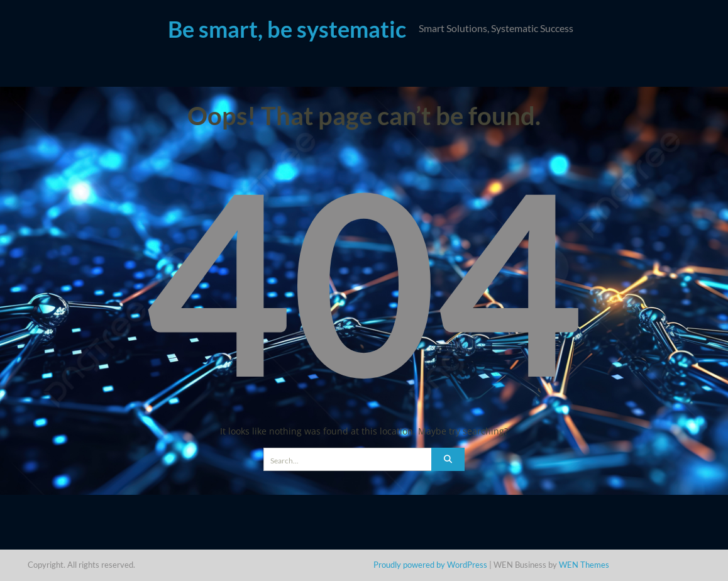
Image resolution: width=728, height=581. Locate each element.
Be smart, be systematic (287, 29)
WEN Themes (584, 565)
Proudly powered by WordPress (430, 565)
